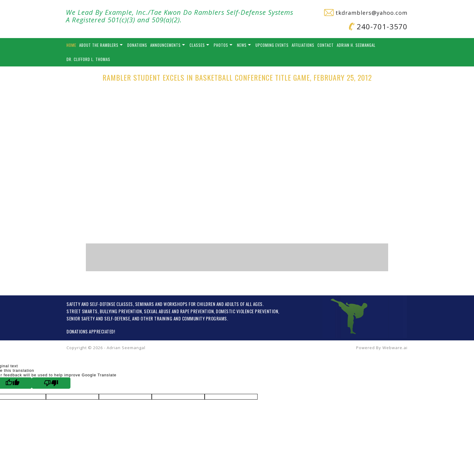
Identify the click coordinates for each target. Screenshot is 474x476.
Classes (197, 45)
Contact (326, 45)
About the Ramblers (99, 45)
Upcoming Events (272, 45)
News (242, 45)
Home (71, 45)
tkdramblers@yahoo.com (366, 13)
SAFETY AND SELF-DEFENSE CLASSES (100, 304)
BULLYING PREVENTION (121, 311)
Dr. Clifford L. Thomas (88, 59)
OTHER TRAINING (156, 318)
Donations (137, 45)
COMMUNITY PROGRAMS (205, 318)
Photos (221, 45)
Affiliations (303, 45)
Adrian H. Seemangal (356, 45)
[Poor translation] (51, 383)
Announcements (166, 45)
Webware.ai (395, 348)
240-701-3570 (378, 26)
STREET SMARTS (82, 311)
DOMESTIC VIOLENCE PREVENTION (247, 311)
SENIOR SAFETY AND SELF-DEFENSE (98, 318)
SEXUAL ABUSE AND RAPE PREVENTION (179, 311)
